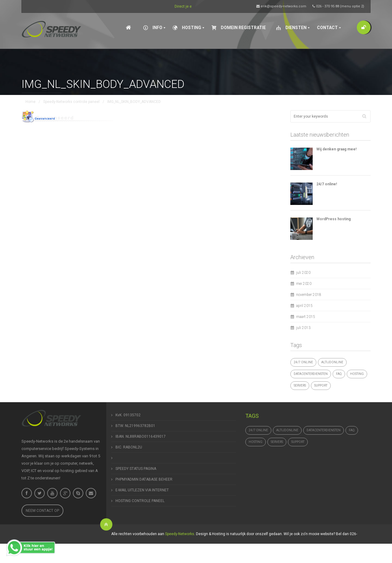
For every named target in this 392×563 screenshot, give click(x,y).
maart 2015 (306, 317)
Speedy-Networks (180, 534)
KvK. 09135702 (128, 415)
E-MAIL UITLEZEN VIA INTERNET (142, 490)
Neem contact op (42, 511)
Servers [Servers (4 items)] (300, 385)
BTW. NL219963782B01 (135, 426)
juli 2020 (303, 273)
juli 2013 (303, 328)
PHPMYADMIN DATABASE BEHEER (144, 479)
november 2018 (309, 295)
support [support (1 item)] (321, 385)
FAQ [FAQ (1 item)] (339, 374)
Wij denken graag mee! (336, 149)
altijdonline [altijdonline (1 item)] (332, 362)
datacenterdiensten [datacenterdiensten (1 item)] (311, 374)
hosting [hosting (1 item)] (357, 374)
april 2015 (304, 306)
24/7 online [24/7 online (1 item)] (303, 362)
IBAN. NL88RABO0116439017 (141, 436)
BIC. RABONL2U (129, 447)
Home (30, 102)
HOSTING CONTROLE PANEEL (140, 501)
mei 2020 (304, 284)
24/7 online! (327, 184)
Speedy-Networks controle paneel (71, 102)
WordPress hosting (334, 219)
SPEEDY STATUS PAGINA (136, 469)
